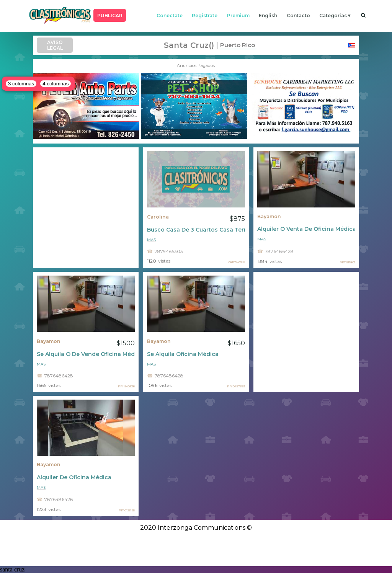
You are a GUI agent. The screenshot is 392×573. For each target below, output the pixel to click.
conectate (170, 16)
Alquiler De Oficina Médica (74, 477)
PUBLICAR (110, 16)
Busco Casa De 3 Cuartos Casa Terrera (196, 230)
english (268, 16)
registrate (205, 16)
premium (238, 16)
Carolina (158, 217)
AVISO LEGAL (55, 45)
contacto (298, 16)
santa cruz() (189, 45)
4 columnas (56, 84)
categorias (333, 16)
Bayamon (269, 216)
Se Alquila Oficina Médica (183, 354)
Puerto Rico (238, 45)
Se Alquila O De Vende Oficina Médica (86, 354)
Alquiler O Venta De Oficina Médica (306, 229)
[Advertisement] (86, 207)
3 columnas (21, 84)
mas (151, 240)
